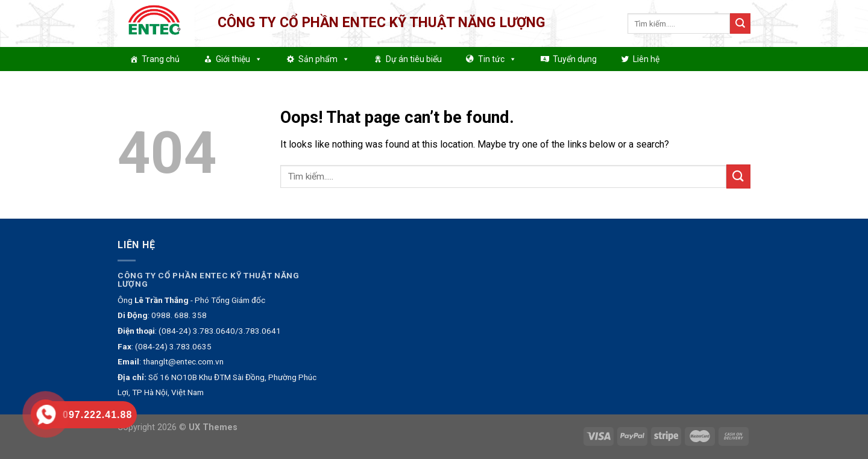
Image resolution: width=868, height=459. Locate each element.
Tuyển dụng (575, 59)
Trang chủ (161, 59)
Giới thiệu (239, 59)
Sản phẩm (324, 59)
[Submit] (740, 23)
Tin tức (497, 59)
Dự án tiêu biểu (414, 59)
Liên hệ (646, 59)
